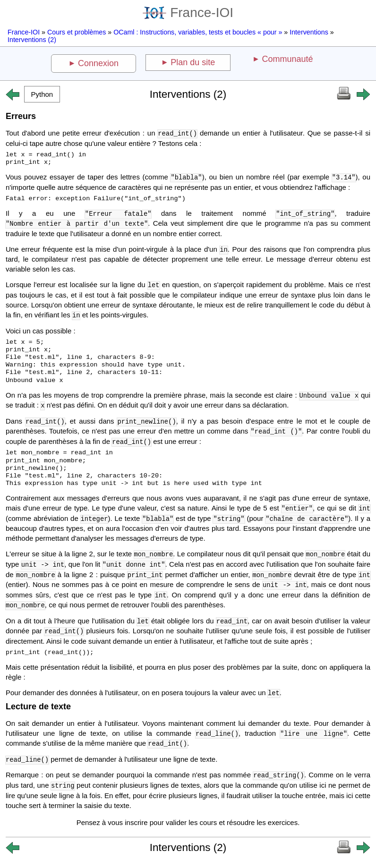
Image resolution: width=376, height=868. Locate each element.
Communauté (287, 59)
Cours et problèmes (77, 32)
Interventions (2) (32, 40)
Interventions (309, 32)
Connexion (98, 63)
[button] (42, 94)
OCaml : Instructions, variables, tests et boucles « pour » (198, 32)
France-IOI (188, 13)
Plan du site (193, 62)
